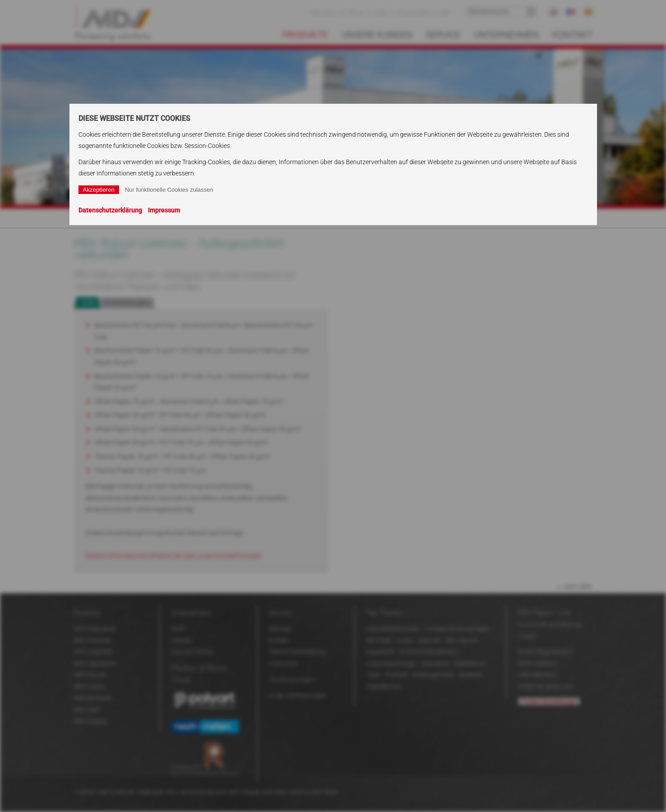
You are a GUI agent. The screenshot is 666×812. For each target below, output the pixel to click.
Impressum (164, 210)
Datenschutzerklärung (110, 210)
